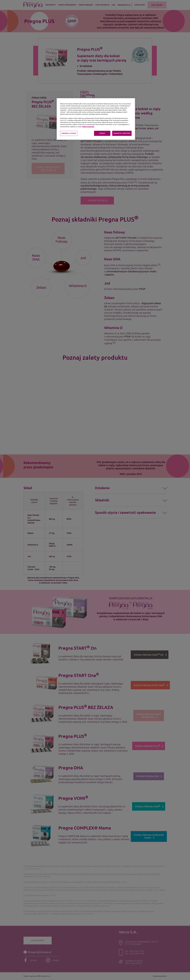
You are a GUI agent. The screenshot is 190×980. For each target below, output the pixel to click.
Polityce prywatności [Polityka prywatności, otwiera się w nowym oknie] (88, 127)
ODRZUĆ (102, 133)
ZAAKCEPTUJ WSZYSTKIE (122, 133)
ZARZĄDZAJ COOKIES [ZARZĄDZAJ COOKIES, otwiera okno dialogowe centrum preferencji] (69, 133)
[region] (96, 119)
